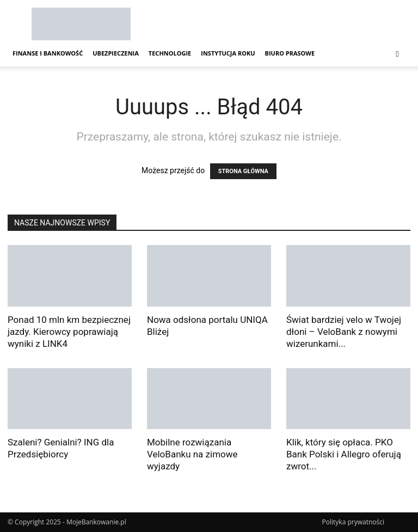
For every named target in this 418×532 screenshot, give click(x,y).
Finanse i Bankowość (48, 53)
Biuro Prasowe (290, 53)
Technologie (170, 53)
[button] (397, 54)
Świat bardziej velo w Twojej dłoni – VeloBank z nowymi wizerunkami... (344, 332)
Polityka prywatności (353, 522)
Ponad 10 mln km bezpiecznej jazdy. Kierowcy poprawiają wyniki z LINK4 (69, 332)
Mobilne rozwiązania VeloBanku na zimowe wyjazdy (192, 454)
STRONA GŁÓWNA (243, 171)
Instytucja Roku (228, 53)
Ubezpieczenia (116, 53)
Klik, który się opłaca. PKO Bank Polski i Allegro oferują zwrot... (344, 454)
